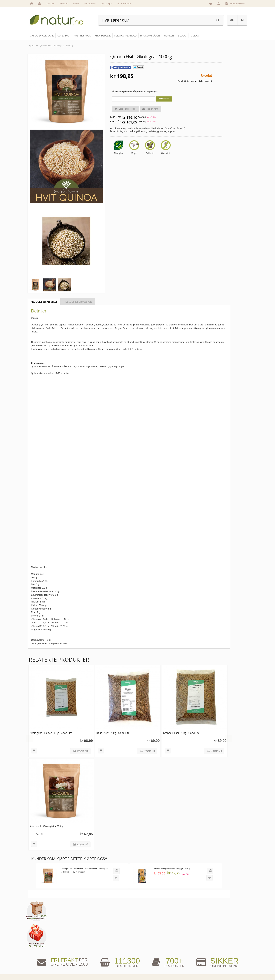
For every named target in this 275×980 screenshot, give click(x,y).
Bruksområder (186, 944)
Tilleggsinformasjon (78, 302)
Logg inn (219, 5)
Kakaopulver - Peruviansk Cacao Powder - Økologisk (83, 864)
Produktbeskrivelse (44, 302)
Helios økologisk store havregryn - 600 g (169, 864)
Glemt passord (222, 944)
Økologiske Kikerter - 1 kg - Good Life (51, 731)
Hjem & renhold (149, 967)
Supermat (147, 944)
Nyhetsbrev (90, 4)
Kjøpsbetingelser (222, 959)
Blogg (182, 937)
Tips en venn (149, 109)
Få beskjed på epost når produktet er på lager (135, 92)
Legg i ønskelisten (124, 109)
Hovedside (110, 937)
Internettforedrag (187, 952)
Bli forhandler (124, 4)
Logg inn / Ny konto (224, 937)
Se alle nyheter (112, 959)
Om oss (51, 4)
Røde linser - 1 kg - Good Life (111, 731)
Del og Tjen (106, 4)
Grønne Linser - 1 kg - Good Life (178, 731)
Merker (108, 952)
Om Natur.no (111, 944)
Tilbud (76, 4)
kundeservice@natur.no (63, 957)
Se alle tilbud (111, 967)
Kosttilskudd (148, 952)
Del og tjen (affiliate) (189, 959)
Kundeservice (221, 952)
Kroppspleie (148, 959)
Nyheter (64, 4)
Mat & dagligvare (150, 937)
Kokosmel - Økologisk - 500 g (46, 822)
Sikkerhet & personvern (226, 967)
